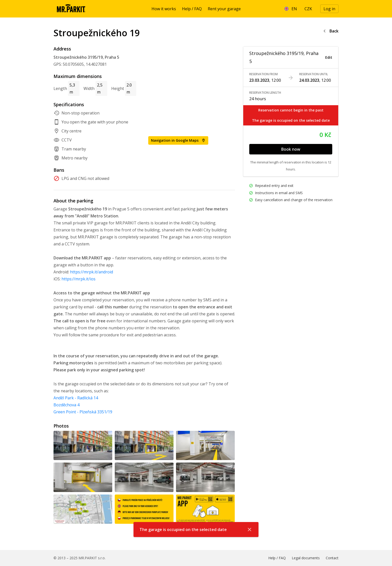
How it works (164, 9)
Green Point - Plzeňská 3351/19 (83, 412)
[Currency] (308, 9)
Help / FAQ (192, 9)
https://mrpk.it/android (91, 272)
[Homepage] (71, 9)
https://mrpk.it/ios (78, 279)
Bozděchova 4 (66, 405)
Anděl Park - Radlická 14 (76, 398)
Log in (329, 9)
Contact (332, 558)
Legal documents (306, 558)
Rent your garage (224, 9)
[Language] (291, 9)
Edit (329, 57)
